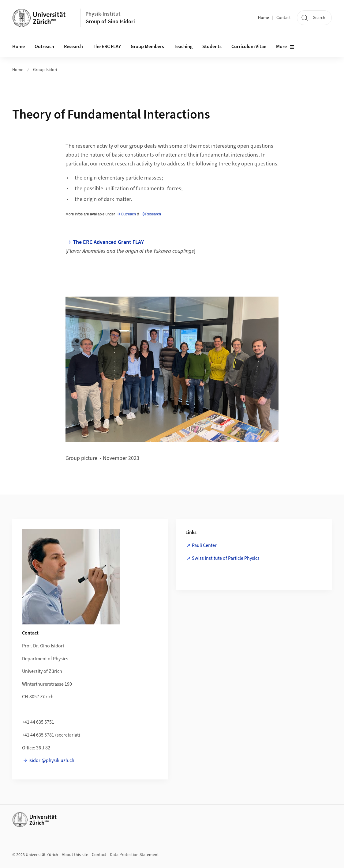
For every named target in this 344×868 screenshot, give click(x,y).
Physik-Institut (103, 14)
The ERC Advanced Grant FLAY (108, 242)
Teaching (183, 47)
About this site (75, 855)
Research (73, 47)
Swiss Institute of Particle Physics (226, 558)
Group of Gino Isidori (110, 22)
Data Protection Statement (134, 855)
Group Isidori (45, 70)
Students (212, 47)
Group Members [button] (147, 47)
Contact (284, 18)
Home (264, 18)
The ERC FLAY (107, 47)
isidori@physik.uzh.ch (51, 760)
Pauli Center (204, 545)
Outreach (44, 47)
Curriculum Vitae (249, 47)
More (285, 47)
